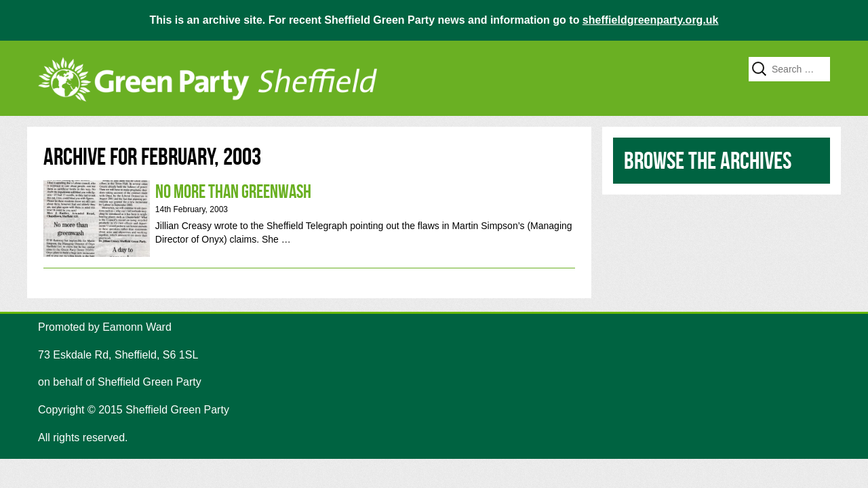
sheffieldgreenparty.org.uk (651, 20)
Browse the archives (708, 160)
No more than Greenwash (309, 219)
